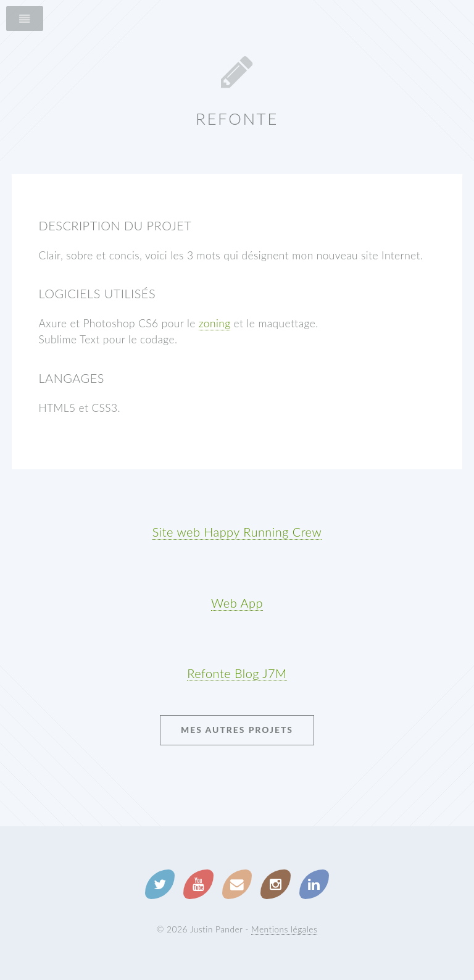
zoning (215, 323)
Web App (237, 603)
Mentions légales (284, 929)
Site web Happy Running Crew (237, 532)
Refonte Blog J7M (237, 673)
